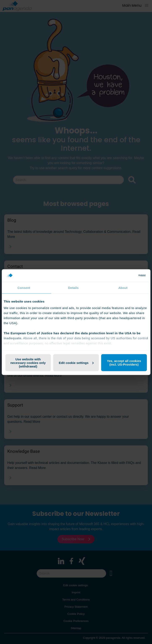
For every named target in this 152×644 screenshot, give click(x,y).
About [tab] (123, 288)
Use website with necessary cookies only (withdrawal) (28, 363)
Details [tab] (73, 288)
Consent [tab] (24, 288)
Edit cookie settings (76, 363)
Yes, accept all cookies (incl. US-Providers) (124, 363)
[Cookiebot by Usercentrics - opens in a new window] (127, 275)
